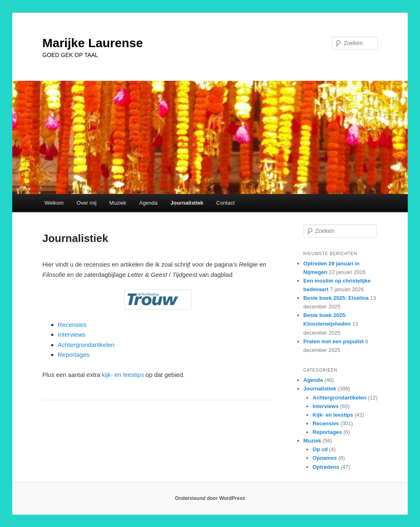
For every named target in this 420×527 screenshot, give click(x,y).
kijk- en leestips (123, 375)
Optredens (326, 467)
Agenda (148, 203)
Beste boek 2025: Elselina (336, 298)
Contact (225, 203)
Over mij (87, 203)
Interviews (72, 334)
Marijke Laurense (92, 43)
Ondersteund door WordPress (210, 498)
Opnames (325, 458)
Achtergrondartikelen (86, 345)
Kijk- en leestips (333, 415)
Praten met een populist (334, 341)
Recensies (72, 325)
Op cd (320, 449)
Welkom (54, 203)
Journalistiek (187, 203)
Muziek (118, 203)
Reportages (74, 355)
